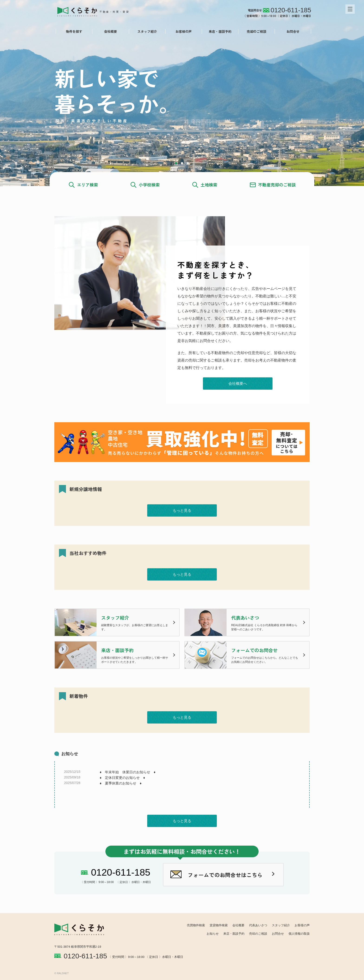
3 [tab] (188, 163)
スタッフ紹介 (146, 31)
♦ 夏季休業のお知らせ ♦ (120, 783)
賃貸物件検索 (219, 925)
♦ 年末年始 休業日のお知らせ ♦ (127, 772)
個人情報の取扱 (299, 934)
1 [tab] (176, 163)
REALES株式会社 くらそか (95, 11)
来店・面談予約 (219, 31)
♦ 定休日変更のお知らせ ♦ (122, 778)
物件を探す (73, 31)
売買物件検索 (196, 925)
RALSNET (63, 973)
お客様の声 (182, 31)
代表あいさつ (258, 925)
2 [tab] (182, 163)
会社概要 (109, 31)
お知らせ (213, 934)
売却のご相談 (255, 31)
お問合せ (291, 31)
